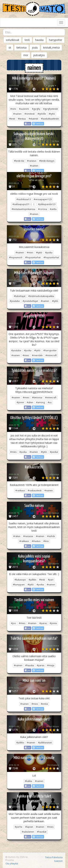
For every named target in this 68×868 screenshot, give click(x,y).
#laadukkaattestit (50, 119)
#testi (12, 119)
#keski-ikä (19, 161)
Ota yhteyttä (12, 863)
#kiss (46, 541)
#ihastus (36, 541)
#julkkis (32, 580)
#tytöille (42, 114)
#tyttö (52, 114)
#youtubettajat (30, 301)
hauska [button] (39, 40)
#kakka (28, 781)
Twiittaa (38, 124)
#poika (49, 253)
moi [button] (26, 55)
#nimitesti (30, 114)
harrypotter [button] (56, 40)
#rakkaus (24, 541)
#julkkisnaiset (45, 743)
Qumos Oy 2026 (15, 857)
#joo (14, 623)
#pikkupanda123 (47, 204)
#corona (43, 209)
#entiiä (44, 704)
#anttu (53, 209)
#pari (51, 580)
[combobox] (34, 32)
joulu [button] (35, 47)
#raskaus (20, 490)
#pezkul (54, 452)
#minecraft (51, 355)
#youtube (15, 301)
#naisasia (28, 536)
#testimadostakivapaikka (41, 296)
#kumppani (19, 585)
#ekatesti (33, 119)
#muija (51, 665)
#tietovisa (37, 397)
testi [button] (27, 40)
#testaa (22, 119)
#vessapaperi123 (43, 199)
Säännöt (58, 861)
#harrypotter (50, 350)
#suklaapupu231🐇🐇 (24, 204)
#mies (30, 253)
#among (40, 402)
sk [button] (10, 47)
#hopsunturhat (33, 257)
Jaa (28, 124)
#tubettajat (20, 296)
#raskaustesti (35, 490)
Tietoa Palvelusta (54, 857)
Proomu (10, 860)
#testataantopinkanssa (23, 209)
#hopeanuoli (16, 257)
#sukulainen (28, 832)
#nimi (13, 109)
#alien (30, 402)
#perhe (18, 827)
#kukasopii (20, 580)
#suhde (51, 536)
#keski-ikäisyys (47, 161)
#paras (43, 623)
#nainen (17, 114)
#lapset (29, 827)
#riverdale (37, 355)
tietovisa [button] (21, 47)
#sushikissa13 (24, 199)
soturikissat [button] (13, 40)
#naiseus (32, 161)
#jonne (20, 402)
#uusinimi (24, 109)
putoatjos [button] (39, 55)
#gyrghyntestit (51, 109)
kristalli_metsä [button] (51, 47)
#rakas (17, 536)
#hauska (30, 665)
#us (50, 402)
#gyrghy (36, 109)
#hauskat (42, 832)
